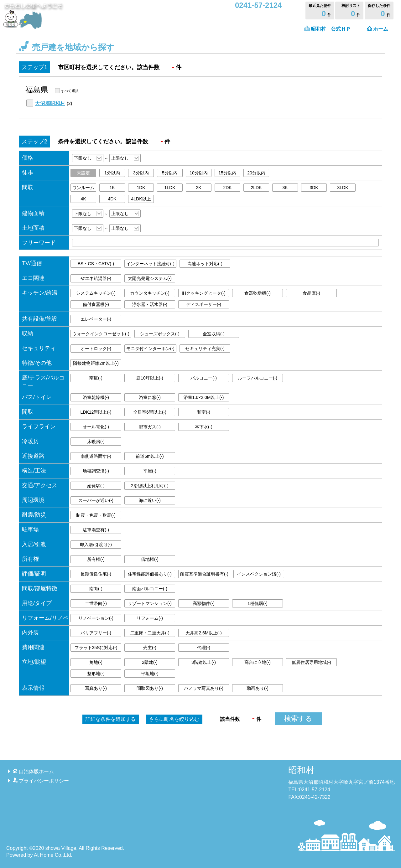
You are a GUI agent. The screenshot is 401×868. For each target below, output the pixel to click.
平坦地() (150, 674)
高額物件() (204, 603)
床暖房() (96, 442)
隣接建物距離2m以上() (96, 363)
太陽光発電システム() (150, 278)
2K (198, 188)
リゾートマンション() (150, 603)
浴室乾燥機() (96, 397)
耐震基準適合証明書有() (204, 574)
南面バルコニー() (150, 589)
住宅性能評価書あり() (150, 574)
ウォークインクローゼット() (101, 334)
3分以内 (141, 173)
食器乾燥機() (258, 293)
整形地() (96, 674)
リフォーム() (150, 618)
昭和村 (301, 770)
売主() (150, 648)
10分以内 (199, 173)
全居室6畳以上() (150, 412)
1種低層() (258, 603)
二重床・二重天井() (150, 633)
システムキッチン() (96, 293)
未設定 (83, 173)
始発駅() (96, 486)
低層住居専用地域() (311, 662)
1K (112, 188)
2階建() (150, 662)
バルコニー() (204, 378)
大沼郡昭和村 (50, 103)
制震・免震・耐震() (96, 515)
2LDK (256, 188)
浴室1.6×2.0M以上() (204, 397)
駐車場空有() (96, 530)
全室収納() (214, 334)
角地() (96, 662)
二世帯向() (96, 603)
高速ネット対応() (205, 264)
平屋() (150, 471)
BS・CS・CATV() (96, 264)
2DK (227, 188)
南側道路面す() (96, 456)
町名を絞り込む (174, 719)
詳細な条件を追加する (111, 719)
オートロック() (96, 349)
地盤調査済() (96, 471)
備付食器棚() (96, 304)
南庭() (96, 378)
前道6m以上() (150, 456)
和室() (204, 412)
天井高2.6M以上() (203, 633)
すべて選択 (70, 90)
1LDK (170, 188)
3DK (314, 188)
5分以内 (170, 173)
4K (83, 199)
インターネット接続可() (150, 264)
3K (285, 188)
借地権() (150, 559)
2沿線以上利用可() (150, 486)
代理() (204, 648)
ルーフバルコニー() (258, 378)
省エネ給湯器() (96, 278)
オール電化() (96, 427)
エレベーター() (96, 319)
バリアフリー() (96, 633)
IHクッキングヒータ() (204, 293)
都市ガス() (150, 427)
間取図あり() (150, 688)
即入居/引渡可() (96, 545)
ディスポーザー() (204, 304)
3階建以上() (204, 662)
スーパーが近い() (96, 500)
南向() (96, 589)
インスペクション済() (259, 574)
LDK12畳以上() (96, 412)
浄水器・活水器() (150, 304)
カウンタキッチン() (150, 293)
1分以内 (112, 173)
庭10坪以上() (150, 378)
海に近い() (150, 500)
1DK (141, 188)
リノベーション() (96, 618)
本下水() (204, 427)
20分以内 (256, 173)
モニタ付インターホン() (150, 349)
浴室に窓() (150, 397)
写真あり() (96, 688)
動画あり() (258, 688)
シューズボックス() (160, 334)
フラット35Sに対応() (96, 648)
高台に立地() (258, 662)
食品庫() (311, 293)
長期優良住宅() (96, 574)
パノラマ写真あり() (204, 688)
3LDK (343, 188)
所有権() (96, 559)
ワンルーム (83, 188)
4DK (112, 199)
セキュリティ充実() (205, 349)
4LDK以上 (141, 199)
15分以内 (227, 173)
